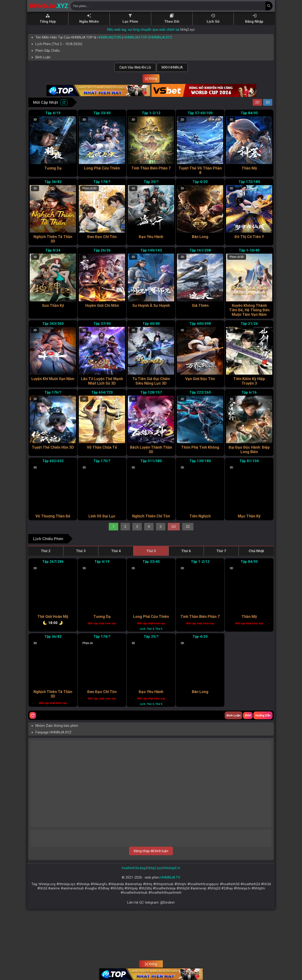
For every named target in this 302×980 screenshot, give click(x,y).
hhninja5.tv (172, 931)
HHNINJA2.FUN (109, 37)
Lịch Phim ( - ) (59, 44)
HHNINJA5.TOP (136, 37)
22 (188, 574)
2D (257, 102)
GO (174, 574)
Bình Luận (43, 57)
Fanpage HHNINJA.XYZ (53, 795)
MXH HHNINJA (172, 67)
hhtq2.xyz (188, 30)
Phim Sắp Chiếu (48, 51)
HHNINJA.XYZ (161, 37)
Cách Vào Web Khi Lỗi (135, 67)
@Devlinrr (168, 966)
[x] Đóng (151, 78)
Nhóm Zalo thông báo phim (57, 789)
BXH (248, 779)
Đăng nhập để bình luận (151, 914)
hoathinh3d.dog (133, 931)
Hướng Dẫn (263, 779)
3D (268, 102)
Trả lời (262, 817)
